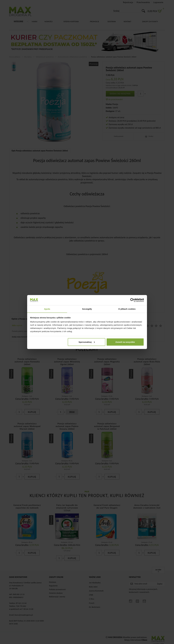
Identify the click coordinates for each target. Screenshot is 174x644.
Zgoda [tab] (47, 309)
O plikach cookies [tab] (127, 309)
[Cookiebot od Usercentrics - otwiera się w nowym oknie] (132, 300)
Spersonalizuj (87, 342)
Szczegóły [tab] (87, 309)
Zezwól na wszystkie (125, 342)
